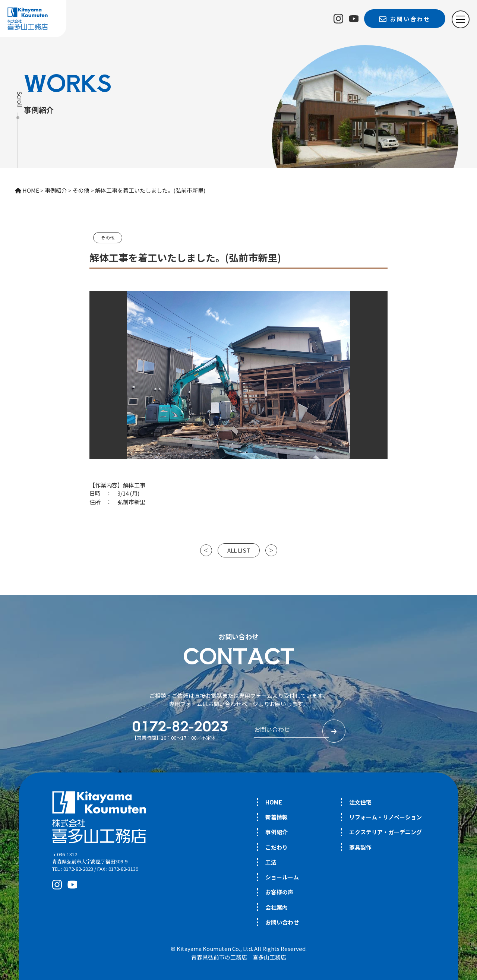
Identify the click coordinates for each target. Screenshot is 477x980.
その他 (108, 238)
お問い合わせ (282, 922)
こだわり (277, 847)
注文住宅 (360, 802)
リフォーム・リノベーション (386, 817)
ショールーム (282, 877)
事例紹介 (277, 832)
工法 (271, 862)
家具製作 (360, 847)
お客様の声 (279, 892)
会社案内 (277, 907)
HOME (274, 802)
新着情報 (277, 817)
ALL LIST (239, 550)
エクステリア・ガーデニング (386, 832)
